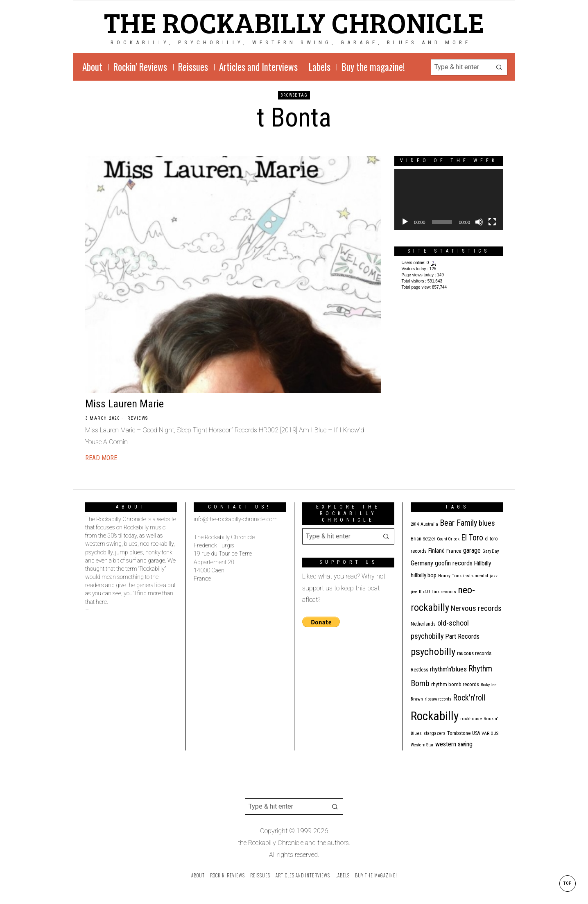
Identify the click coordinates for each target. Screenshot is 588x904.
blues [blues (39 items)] (487, 523)
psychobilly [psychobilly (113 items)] (433, 652)
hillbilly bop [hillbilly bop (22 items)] (424, 575)
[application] (449, 200)
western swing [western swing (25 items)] (454, 744)
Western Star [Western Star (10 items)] (422, 745)
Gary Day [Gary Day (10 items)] (491, 551)
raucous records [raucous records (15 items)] (474, 653)
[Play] (405, 222)
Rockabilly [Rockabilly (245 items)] (435, 716)
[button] (499, 67)
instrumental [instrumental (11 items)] (476, 576)
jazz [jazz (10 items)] (494, 576)
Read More (101, 458)
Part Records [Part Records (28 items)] (462, 636)
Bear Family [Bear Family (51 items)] (458, 523)
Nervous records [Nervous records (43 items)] (476, 608)
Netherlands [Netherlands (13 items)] (423, 624)
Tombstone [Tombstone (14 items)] (459, 733)
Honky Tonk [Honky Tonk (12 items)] (450, 576)
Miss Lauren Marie (124, 404)
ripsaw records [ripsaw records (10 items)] (438, 699)
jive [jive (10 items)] (414, 592)
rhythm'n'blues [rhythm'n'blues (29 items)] (448, 669)
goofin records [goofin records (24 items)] (454, 563)
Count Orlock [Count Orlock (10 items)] (448, 539)
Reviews (138, 418)
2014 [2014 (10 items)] (415, 524)
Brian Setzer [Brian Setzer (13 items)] (423, 539)
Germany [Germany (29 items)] (422, 563)
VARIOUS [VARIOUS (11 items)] (490, 733)
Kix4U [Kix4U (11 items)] (424, 592)
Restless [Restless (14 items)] (420, 670)
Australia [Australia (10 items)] (429, 524)
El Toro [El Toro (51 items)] (472, 538)
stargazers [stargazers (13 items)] (434, 733)
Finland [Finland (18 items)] (436, 551)
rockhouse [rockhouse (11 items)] (471, 719)
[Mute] (479, 222)
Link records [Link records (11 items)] (444, 592)
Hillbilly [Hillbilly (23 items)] (483, 563)
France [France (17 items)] (454, 551)
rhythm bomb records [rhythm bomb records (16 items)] (455, 684)
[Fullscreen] (492, 222)
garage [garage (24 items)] (472, 550)
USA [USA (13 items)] (476, 733)
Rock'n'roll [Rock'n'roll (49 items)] (469, 698)
